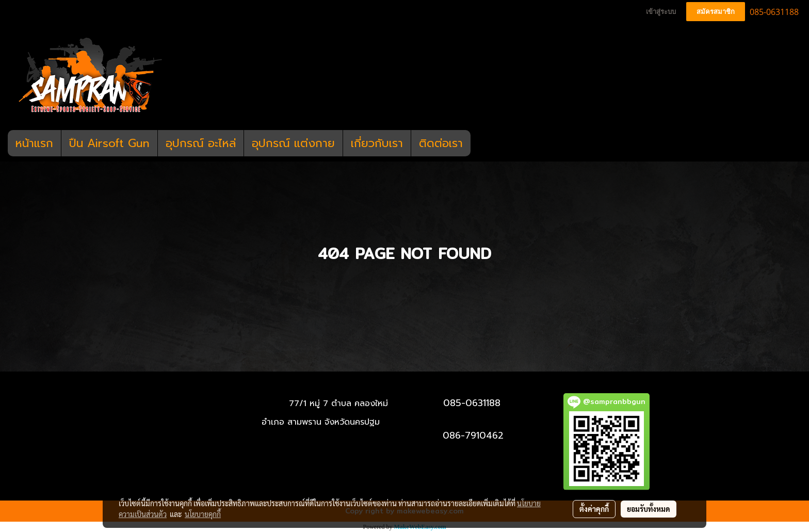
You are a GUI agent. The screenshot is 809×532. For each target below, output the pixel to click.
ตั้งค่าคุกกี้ (594, 509)
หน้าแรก (34, 143)
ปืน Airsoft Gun (109, 143)
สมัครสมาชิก (716, 12)
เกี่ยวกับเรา (377, 143)
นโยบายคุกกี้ (203, 514)
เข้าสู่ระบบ (661, 12)
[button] (480, 143)
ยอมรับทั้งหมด (649, 509)
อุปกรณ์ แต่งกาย (293, 143)
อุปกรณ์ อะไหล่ (201, 143)
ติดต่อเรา (441, 143)
